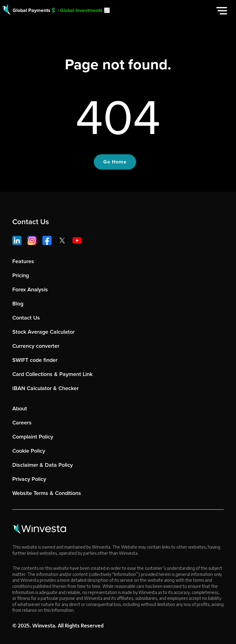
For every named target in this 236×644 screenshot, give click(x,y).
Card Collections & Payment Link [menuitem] (52, 374)
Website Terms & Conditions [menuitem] (47, 493)
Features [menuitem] (23, 261)
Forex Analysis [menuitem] (30, 289)
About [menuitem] (20, 408)
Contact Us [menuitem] (26, 318)
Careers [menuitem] (22, 423)
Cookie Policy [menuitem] (29, 451)
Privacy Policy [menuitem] (29, 479)
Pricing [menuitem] (21, 275)
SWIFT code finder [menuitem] (35, 360)
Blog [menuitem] (18, 304)
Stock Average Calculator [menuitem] (43, 332)
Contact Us (31, 222)
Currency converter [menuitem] (36, 346)
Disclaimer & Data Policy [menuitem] (43, 465)
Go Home (115, 162)
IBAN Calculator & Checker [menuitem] (45, 388)
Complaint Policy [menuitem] (33, 437)
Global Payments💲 (35, 10)
